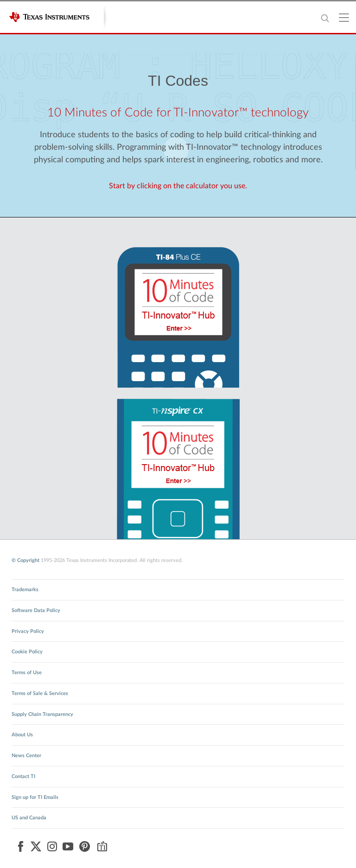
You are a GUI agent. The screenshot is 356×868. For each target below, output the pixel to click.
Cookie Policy (27, 652)
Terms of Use (27, 673)
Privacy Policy (28, 631)
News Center (26, 756)
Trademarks (25, 590)
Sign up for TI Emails (35, 797)
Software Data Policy (36, 610)
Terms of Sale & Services (40, 693)
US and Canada (29, 818)
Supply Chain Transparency (42, 714)
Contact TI (23, 776)
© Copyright (25, 560)
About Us (22, 735)
